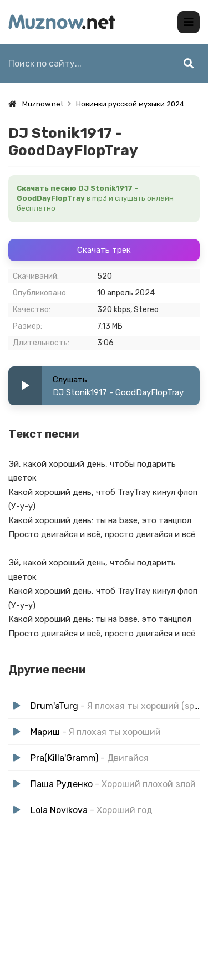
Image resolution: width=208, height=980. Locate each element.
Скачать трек (104, 250)
